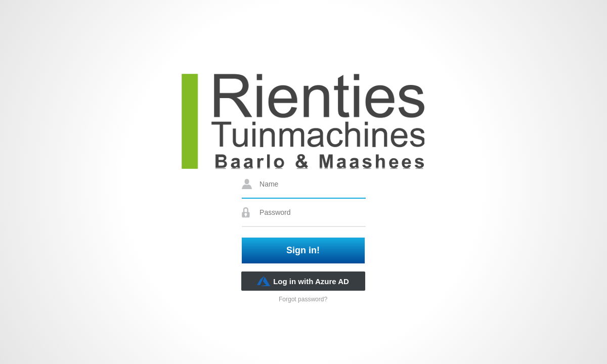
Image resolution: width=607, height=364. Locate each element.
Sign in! (303, 250)
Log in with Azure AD (303, 281)
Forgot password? (303, 299)
